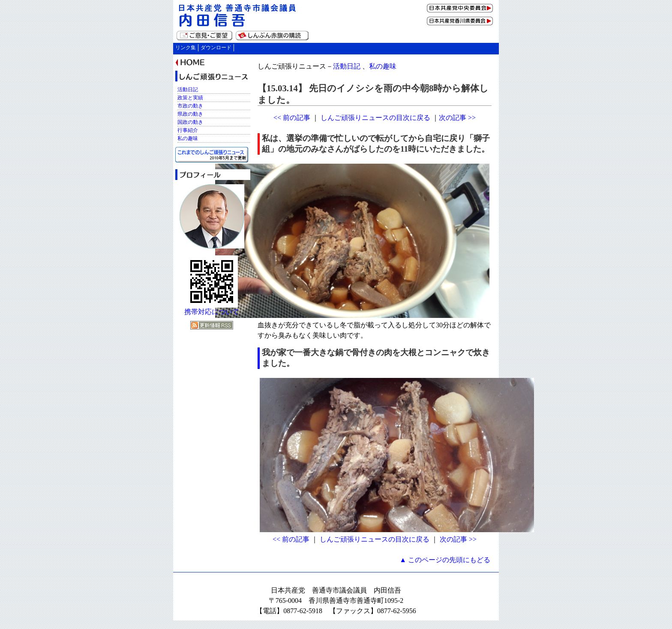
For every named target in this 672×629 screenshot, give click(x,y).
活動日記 (347, 66)
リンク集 (186, 48)
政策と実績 (190, 98)
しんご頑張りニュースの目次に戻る (375, 118)
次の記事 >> (457, 118)
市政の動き (190, 106)
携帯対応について (212, 312)
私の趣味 (383, 66)
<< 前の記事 (292, 118)
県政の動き (190, 114)
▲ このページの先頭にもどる (445, 560)
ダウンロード (216, 48)
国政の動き (190, 122)
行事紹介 (188, 130)
